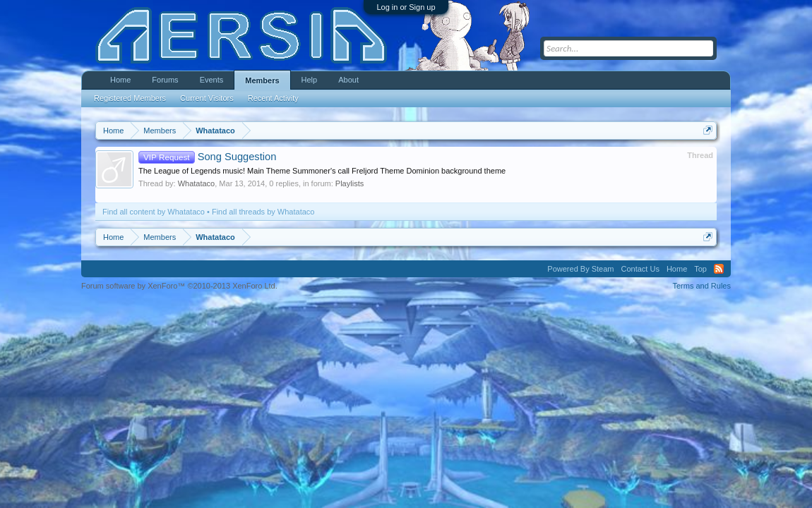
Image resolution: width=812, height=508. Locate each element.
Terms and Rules (701, 286)
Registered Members (130, 98)
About (348, 80)
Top (700, 269)
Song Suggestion (207, 157)
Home (120, 80)
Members (262, 80)
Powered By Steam (580, 269)
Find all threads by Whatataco (263, 212)
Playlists (350, 183)
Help (310, 80)
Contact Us (640, 269)
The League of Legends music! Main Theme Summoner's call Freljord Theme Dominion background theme (322, 171)
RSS (719, 269)
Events (212, 80)
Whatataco (197, 183)
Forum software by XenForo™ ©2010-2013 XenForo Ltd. (179, 286)
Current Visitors (207, 98)
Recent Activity (273, 98)
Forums (165, 80)
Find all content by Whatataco (154, 212)
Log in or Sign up (406, 7)
